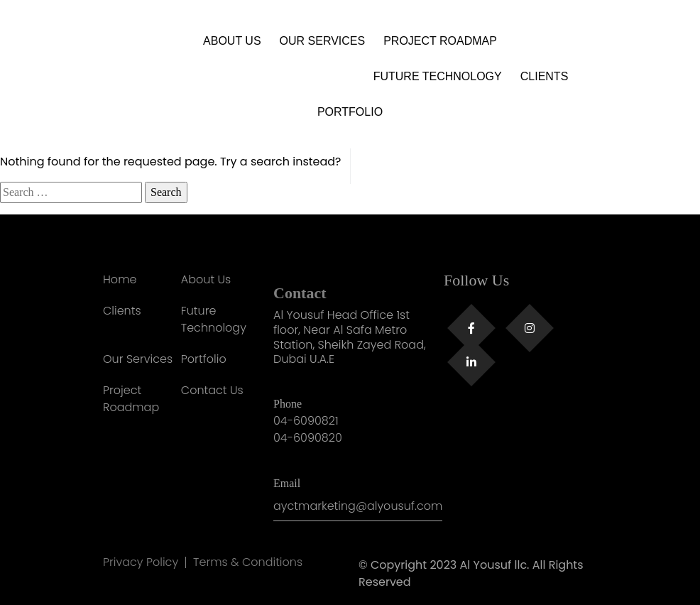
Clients (545, 76)
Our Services (323, 41)
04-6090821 (306, 421)
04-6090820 (308, 438)
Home (120, 279)
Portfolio (350, 112)
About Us (232, 41)
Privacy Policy (141, 562)
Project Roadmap (440, 41)
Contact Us (212, 390)
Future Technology (438, 76)
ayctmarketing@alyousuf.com (358, 506)
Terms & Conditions (248, 562)
